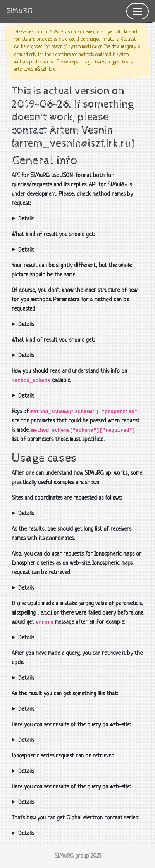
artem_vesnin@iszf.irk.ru (73, 144)
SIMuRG (19, 11)
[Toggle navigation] (138, 11)
